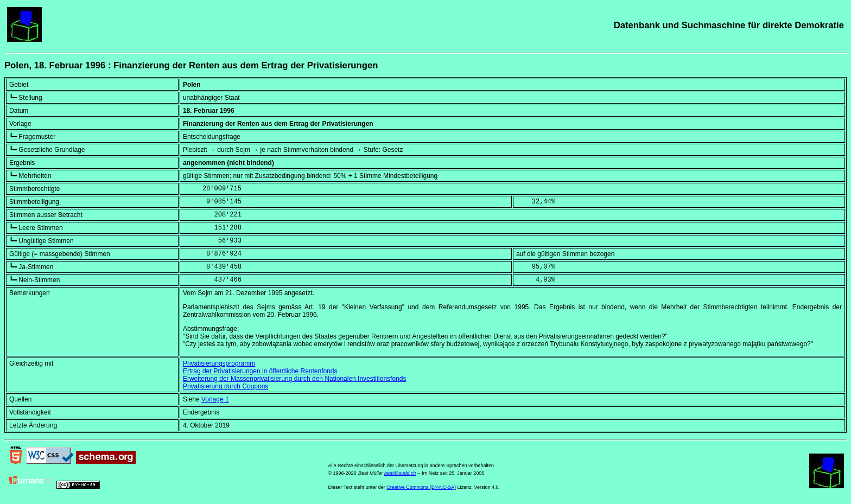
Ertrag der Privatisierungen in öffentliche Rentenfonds (260, 371)
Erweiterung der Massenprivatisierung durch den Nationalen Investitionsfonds (295, 379)
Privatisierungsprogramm (219, 363)
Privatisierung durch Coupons (226, 386)
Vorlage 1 (215, 399)
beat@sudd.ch (400, 473)
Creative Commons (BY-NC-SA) (421, 487)
